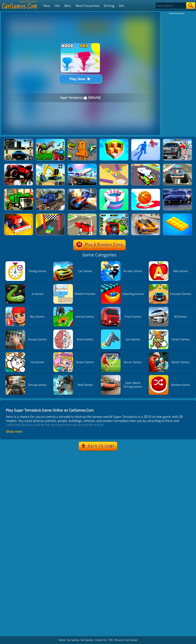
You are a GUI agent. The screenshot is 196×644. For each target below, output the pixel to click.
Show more (14, 432)
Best (68, 6)
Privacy (119, 640)
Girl (122, 6)
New (47, 6)
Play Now (80, 79)
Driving (109, 6)
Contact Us (101, 640)
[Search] (171, 6)
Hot (57, 6)
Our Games (73, 640)
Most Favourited (87, 6)
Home (62, 640)
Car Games (132, 640)
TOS (111, 640)
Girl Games (87, 640)
